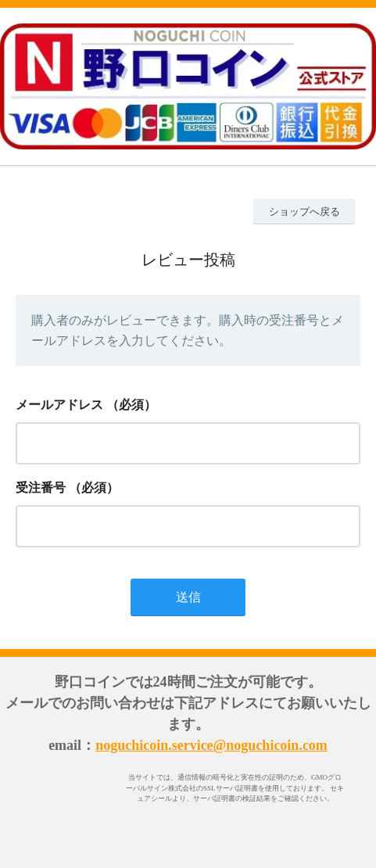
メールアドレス (59, 405)
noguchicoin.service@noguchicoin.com (211, 745)
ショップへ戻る (304, 212)
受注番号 (41, 488)
